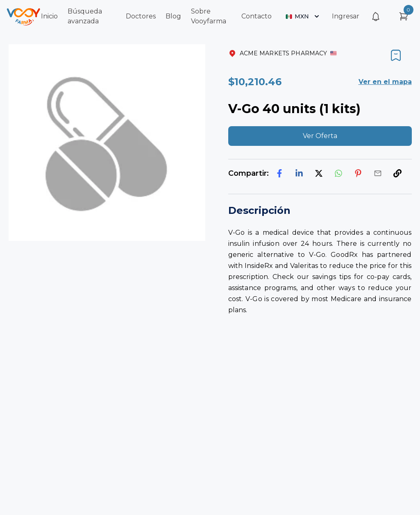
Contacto (257, 16)
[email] (378, 173)
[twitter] (319, 173)
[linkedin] (299, 173)
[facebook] (279, 173)
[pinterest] (358, 173)
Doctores (141, 16)
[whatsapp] (338, 173)
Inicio (49, 16)
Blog (173, 16)
